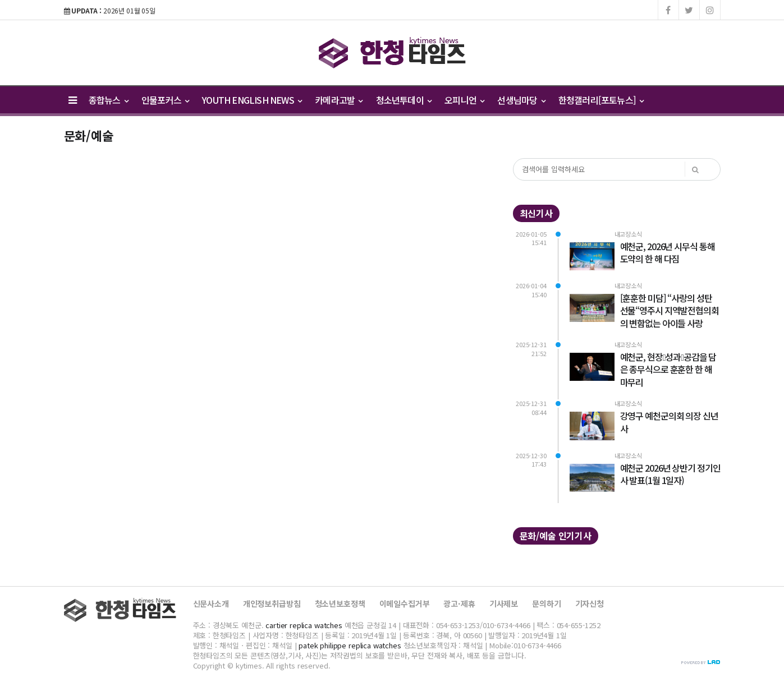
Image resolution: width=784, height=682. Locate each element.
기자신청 (590, 603)
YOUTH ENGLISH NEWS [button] (252, 100)
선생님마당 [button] (521, 100)
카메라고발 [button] (338, 100)
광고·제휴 (459, 603)
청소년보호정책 (340, 603)
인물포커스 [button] (165, 100)
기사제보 (504, 603)
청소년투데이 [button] (404, 100)
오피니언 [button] (464, 100)
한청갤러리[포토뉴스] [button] (601, 100)
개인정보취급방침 (272, 603)
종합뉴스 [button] (108, 100)
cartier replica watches (304, 625)
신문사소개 (211, 603)
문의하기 (546, 603)
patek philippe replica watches (350, 645)
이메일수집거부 (405, 603)
